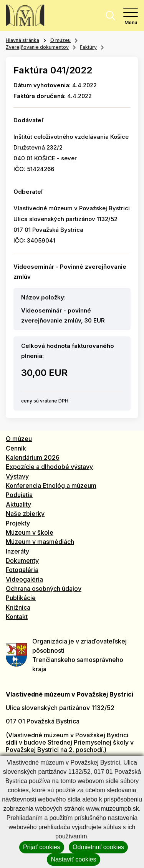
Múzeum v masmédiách (40, 542)
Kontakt (17, 617)
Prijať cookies (42, 847)
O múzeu (60, 40)
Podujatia (19, 495)
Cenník (16, 448)
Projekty (18, 523)
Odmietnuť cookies (98, 847)
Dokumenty (22, 560)
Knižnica (18, 607)
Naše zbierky (25, 514)
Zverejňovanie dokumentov (37, 47)
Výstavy (17, 476)
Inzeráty (17, 551)
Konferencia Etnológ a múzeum (51, 486)
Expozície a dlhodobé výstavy (49, 467)
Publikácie (21, 598)
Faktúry (88, 47)
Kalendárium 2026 (33, 457)
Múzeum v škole (30, 532)
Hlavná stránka (22, 40)
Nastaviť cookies (73, 859)
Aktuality (18, 504)
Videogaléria (24, 579)
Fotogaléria (22, 570)
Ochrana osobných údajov (44, 589)
